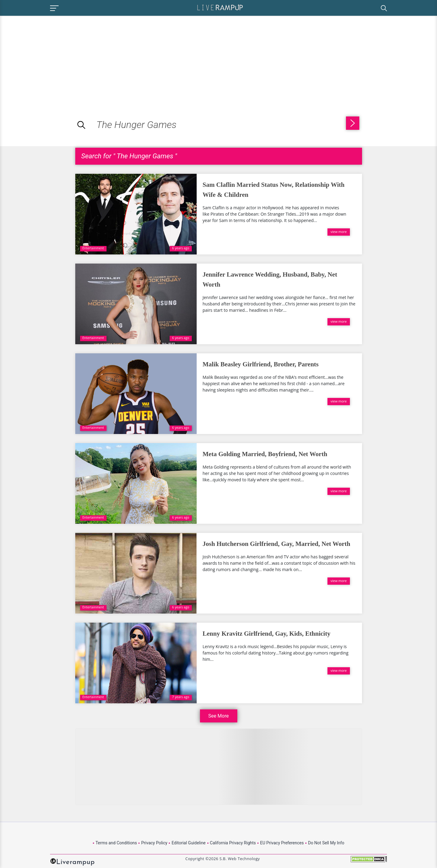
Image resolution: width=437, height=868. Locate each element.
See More (218, 716)
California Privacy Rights (233, 843)
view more (339, 232)
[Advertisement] (51, 58)
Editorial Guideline (188, 843)
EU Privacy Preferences (282, 843)
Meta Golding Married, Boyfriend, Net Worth (265, 454)
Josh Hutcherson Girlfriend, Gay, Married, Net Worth (277, 544)
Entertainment (93, 248)
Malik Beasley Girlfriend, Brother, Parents (261, 364)
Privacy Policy (154, 843)
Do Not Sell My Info (326, 843)
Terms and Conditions (116, 843)
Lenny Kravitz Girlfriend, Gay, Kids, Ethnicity (267, 634)
